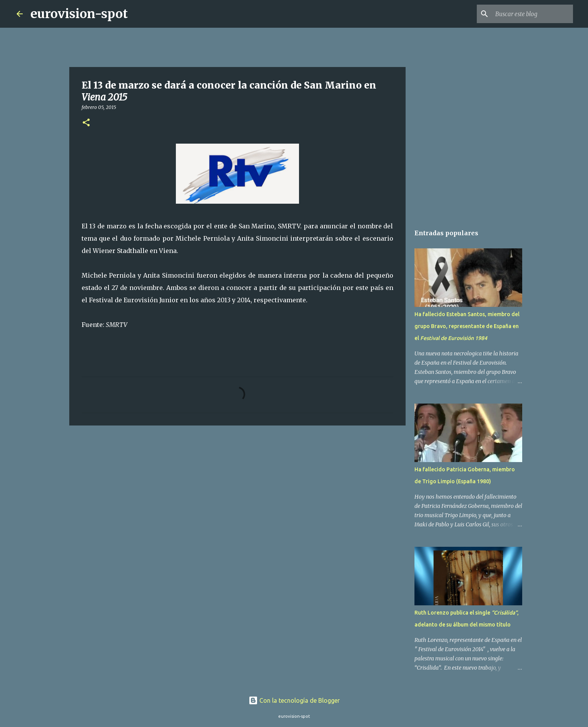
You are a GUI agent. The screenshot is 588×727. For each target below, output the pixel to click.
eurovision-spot (79, 14)
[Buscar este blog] (533, 14)
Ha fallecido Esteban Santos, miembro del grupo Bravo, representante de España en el (467, 326)
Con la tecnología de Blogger (294, 700)
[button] (86, 123)
